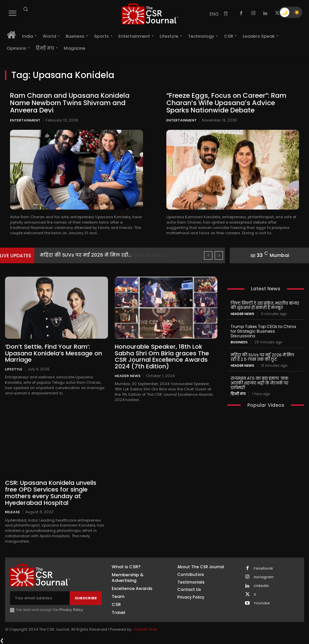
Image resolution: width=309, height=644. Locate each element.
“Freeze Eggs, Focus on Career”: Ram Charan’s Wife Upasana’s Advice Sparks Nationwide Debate (226, 103)
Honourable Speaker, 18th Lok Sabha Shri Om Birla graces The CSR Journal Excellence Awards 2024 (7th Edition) (162, 356)
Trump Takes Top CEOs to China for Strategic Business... (108, 255)
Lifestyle (14, 369)
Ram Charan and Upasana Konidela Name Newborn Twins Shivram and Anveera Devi (70, 103)
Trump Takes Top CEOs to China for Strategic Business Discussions (263, 331)
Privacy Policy (71, 610)
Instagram (264, 577)
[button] (25, 9)
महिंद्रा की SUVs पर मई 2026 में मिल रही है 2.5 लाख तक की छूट (262, 357)
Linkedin (261, 586)
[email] (40, 598)
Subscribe (86, 598)
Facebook (263, 568)
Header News (128, 376)
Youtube (262, 603)
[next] (219, 255)
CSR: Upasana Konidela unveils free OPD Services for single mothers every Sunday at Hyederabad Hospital (51, 493)
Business (239, 342)
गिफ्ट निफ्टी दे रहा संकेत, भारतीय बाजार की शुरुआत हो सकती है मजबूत (265, 305)
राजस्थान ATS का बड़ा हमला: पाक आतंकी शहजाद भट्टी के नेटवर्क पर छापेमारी (259, 383)
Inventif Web (145, 629)
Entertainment (25, 120)
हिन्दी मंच (238, 394)
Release (12, 512)
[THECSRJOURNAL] (150, 14)
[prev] (208, 255)
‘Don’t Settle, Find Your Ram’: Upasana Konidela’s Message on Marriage (53, 353)
